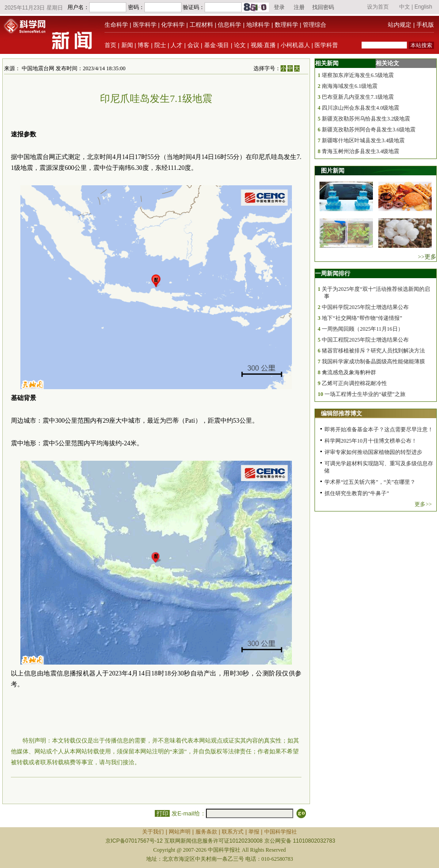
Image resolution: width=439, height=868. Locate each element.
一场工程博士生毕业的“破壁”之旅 (365, 394)
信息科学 (229, 25)
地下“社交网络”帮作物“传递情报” (362, 318)
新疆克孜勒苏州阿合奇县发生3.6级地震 (369, 130)
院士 (160, 45)
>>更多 (427, 257)
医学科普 (326, 45)
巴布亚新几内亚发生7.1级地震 (358, 97)
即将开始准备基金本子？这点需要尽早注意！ (379, 429)
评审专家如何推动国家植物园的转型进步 (373, 452)
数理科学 (286, 25)
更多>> (423, 504)
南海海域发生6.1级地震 (350, 86)
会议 (193, 45)
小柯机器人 (295, 45)
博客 (143, 45)
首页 (110, 45)
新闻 (127, 45)
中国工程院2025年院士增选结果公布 (365, 340)
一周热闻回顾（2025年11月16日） (363, 329)
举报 (254, 832)
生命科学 (116, 25)
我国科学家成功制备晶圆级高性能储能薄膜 (373, 362)
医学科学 (145, 25)
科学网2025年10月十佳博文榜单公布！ (371, 441)
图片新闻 (333, 171)
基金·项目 (217, 45)
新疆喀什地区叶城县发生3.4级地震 (363, 140)
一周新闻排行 (333, 273)
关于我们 (153, 832)
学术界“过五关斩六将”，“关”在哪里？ (370, 482)
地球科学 (258, 25)
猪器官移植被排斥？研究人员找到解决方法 (373, 351)
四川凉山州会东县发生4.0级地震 (360, 108)
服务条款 (206, 832)
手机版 (425, 25)
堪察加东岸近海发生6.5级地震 (358, 75)
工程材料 (201, 25)
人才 (177, 45)
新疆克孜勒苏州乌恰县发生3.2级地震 (366, 119)
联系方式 (233, 832)
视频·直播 (263, 45)
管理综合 (315, 25)
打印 (162, 813)
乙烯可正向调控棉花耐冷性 (354, 383)
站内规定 (400, 25)
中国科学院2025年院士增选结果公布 (365, 307)
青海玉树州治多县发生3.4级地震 (360, 151)
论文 (240, 45)
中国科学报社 (281, 832)
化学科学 (173, 25)
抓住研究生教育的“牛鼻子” (357, 493)
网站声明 (180, 832)
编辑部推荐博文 (341, 413)
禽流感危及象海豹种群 (349, 372)
